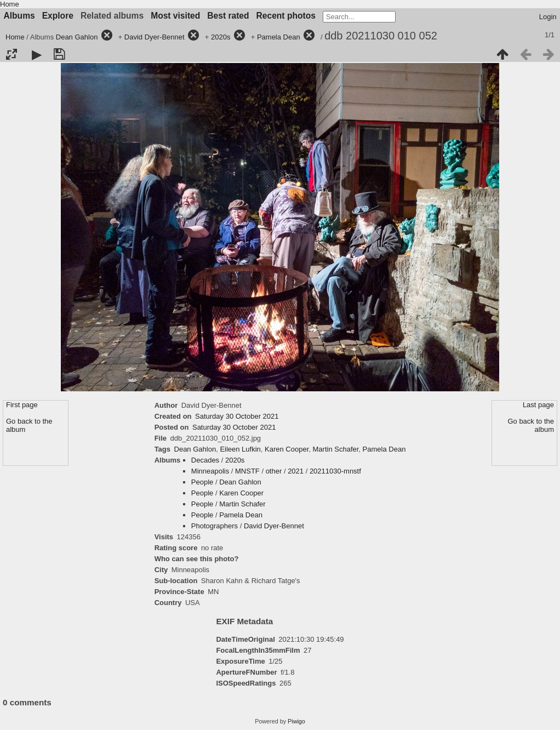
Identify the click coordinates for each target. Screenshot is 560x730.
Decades (205, 460)
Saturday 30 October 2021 (237, 416)
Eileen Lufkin (240, 449)
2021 (296, 471)
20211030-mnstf (335, 471)
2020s (221, 37)
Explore (58, 16)
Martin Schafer (336, 449)
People (202, 482)
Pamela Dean (279, 37)
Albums (19, 16)
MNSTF (247, 471)
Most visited (175, 16)
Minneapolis (210, 471)
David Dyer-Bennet (155, 37)
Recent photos (286, 16)
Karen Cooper (287, 449)
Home (10, 4)
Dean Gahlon (77, 37)
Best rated (228, 16)
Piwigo (296, 721)
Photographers (215, 526)
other (274, 471)
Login (548, 17)
